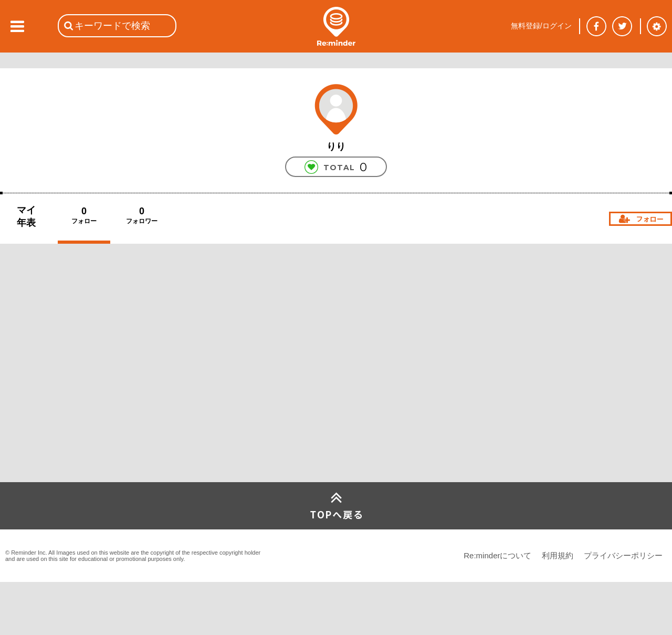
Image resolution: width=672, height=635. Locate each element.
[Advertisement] (79, 404)
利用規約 (558, 555)
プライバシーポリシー (623, 555)
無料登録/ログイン (541, 26)
